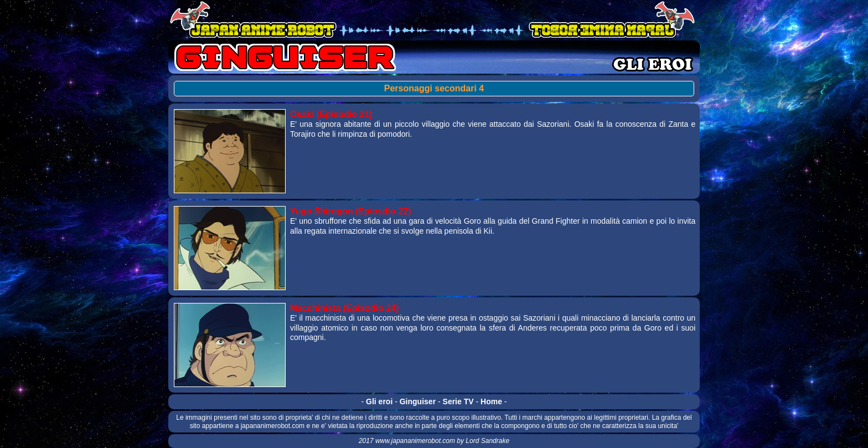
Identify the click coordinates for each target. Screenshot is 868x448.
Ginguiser (418, 401)
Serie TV (458, 401)
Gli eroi (379, 401)
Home (491, 401)
